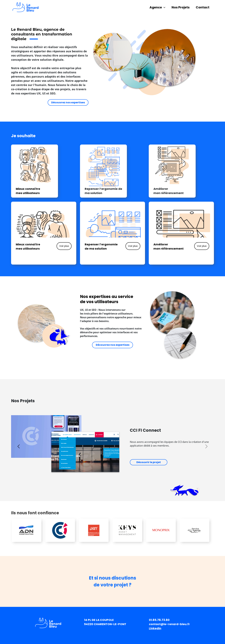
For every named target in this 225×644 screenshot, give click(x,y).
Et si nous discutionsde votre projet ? (112, 581)
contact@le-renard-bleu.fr (169, 624)
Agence (157, 7)
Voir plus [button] (64, 246)
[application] (164, 7)
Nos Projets (181, 7)
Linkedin (155, 628)
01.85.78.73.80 (159, 620)
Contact (203, 7)
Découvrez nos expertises (68, 102)
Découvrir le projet (149, 462)
